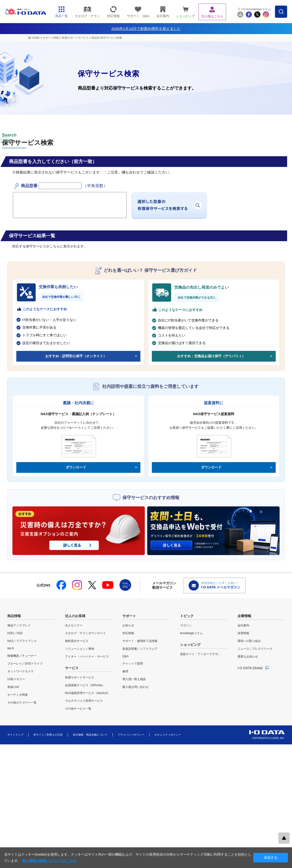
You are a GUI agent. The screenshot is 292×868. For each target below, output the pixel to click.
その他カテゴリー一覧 (22, 703)
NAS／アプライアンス (22, 641)
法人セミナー (74, 625)
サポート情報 (51, 38)
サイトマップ (15, 735)
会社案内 (243, 625)
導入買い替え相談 (134, 679)
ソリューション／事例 (80, 649)
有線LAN (13, 687)
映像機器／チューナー (22, 656)
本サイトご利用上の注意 (48, 735)
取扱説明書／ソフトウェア (140, 649)
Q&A (125, 656)
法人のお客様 (75, 616)
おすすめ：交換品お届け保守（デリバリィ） (211, 356)
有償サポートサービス (75, 38)
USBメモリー (16, 679)
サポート (129, 616)
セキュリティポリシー (168, 735)
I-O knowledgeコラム (256, 9)
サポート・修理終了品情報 (140, 641)
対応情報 (128, 633)
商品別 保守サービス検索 (107, 38)
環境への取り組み (249, 641)
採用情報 (243, 633)
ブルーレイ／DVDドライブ (25, 664)
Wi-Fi (11, 649)
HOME (36, 38)
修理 (125, 671)
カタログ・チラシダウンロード (85, 633)
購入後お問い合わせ (136, 687)
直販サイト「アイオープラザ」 (201, 654)
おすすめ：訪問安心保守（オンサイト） (76, 356)
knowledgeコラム (191, 633)
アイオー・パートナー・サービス (87, 657)
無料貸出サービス (77, 641)
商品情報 (14, 616)
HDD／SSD (15, 633)
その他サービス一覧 (78, 709)
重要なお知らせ (248, 657)
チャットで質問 (133, 664)
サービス (72, 668)
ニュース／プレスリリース (255, 649)
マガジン (186, 625)
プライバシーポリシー (131, 735)
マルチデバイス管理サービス (84, 701)
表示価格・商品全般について (90, 735)
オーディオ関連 (18, 695)
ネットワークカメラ (20, 671)
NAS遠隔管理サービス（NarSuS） (88, 693)
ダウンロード (76, 467)
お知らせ (128, 625)
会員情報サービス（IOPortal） (85, 685)
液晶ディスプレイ (19, 625)
